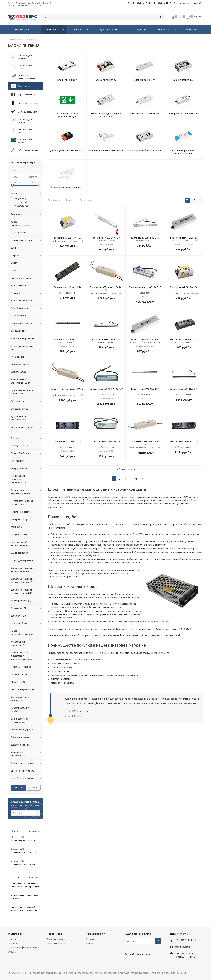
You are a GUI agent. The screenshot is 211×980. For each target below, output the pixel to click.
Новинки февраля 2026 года (24, 852)
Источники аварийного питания (106, 150)
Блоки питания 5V (67, 80)
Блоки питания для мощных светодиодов (106, 115)
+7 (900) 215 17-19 (185, 940)
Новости (12, 939)
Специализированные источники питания (183, 152)
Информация (54, 934)
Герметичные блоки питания (144, 114)
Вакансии (13, 943)
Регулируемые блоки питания (144, 150)
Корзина (90, 939)
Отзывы (12, 952)
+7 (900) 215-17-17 (78, 711)
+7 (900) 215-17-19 (78, 716)
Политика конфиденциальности (24, 948)
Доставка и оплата (56, 939)
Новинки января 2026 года (23, 864)
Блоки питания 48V (183, 80)
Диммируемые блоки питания (183, 114)
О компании (15, 934)
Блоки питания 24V (144, 80)
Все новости (34, 831)
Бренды (90, 943)
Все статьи (35, 878)
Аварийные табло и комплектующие (67, 115)
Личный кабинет (95, 934)
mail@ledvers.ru (183, 947)
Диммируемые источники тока (67, 150)
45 (136, 479)
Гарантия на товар (56, 943)
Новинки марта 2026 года (23, 840)
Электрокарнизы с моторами (67, 187)
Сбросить (34, 788)
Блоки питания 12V (106, 80)
